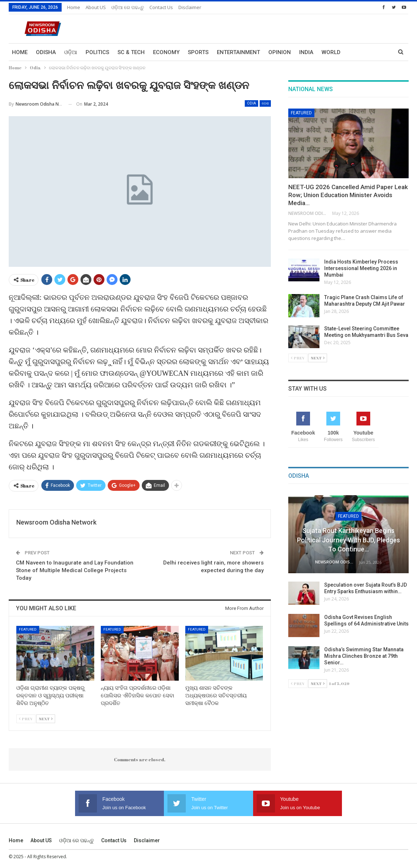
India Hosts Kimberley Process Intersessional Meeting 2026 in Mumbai (361, 268)
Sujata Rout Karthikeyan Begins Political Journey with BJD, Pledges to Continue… (348, 540)
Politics (97, 52)
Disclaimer (190, 7)
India (306, 52)
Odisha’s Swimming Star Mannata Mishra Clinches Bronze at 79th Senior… (364, 656)
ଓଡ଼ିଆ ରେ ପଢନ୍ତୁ (128, 7)
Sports (198, 52)
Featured (28, 629)
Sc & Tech (131, 52)
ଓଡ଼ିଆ (71, 52)
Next (46, 719)
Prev (26, 719)
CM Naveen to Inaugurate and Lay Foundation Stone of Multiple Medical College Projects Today (75, 570)
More (356, 52)
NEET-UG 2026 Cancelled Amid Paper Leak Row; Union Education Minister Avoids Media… (348, 195)
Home (74, 7)
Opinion (280, 52)
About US (96, 7)
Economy (166, 52)
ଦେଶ (265, 103)
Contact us (161, 7)
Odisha (46, 52)
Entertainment (238, 52)
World (331, 52)
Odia (251, 103)
